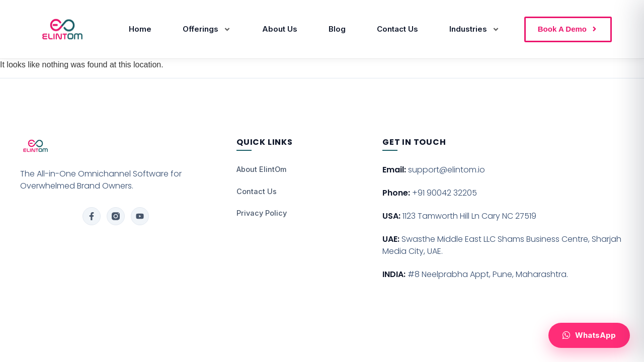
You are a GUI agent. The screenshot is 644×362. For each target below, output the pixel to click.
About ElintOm (261, 169)
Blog (337, 29)
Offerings (207, 29)
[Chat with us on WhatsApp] (589, 336)
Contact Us (397, 29)
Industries (474, 29)
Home (140, 29)
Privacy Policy (262, 213)
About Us (280, 29)
